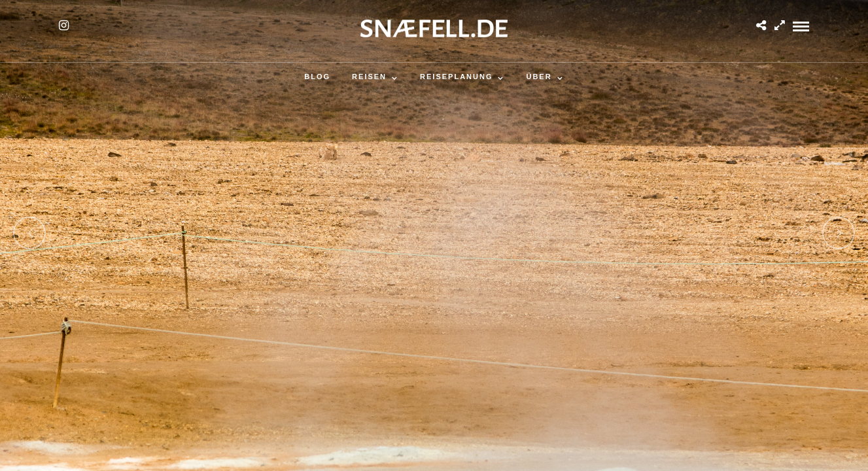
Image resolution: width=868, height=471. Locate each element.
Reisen (369, 77)
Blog (317, 77)
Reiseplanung (456, 77)
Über (539, 77)
